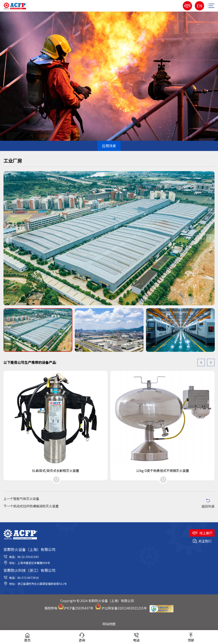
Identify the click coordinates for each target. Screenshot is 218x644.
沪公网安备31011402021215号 (124, 608)
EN (199, 6)
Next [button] (210, 238)
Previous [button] (8, 238)
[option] (109, 238)
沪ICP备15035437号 (78, 608)
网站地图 (109, 624)
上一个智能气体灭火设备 (21, 499)
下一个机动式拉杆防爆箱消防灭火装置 (31, 506)
